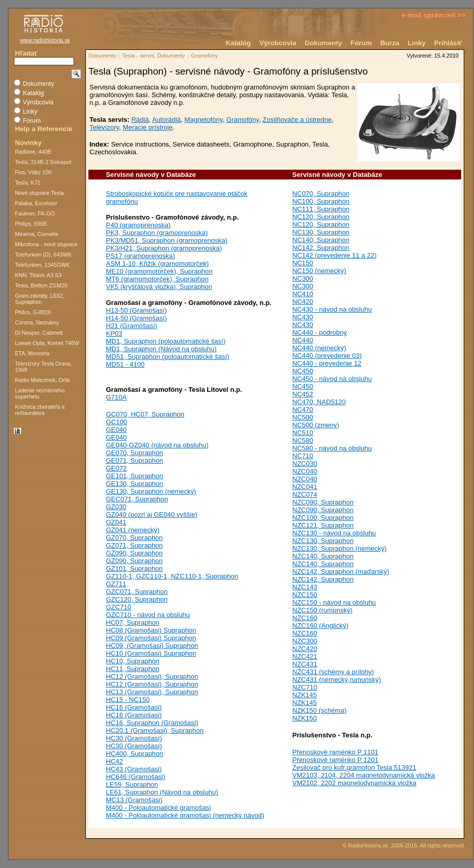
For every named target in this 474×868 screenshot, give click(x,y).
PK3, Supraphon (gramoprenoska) (157, 233)
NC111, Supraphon (321, 209)
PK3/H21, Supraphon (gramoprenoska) (164, 248)
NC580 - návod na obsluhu (332, 448)
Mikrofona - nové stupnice (46, 244)
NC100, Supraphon (321, 201)
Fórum (361, 43)
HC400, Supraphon (134, 754)
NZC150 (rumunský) (323, 610)
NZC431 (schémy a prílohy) (333, 672)
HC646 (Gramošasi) (136, 777)
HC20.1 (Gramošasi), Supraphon (155, 730)
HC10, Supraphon (133, 661)
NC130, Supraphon (321, 232)
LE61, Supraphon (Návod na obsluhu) (162, 792)
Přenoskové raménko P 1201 (335, 760)
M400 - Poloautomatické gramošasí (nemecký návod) (185, 815)
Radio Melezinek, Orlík (42, 380)
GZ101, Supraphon (134, 568)
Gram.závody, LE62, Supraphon (40, 299)
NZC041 (305, 487)
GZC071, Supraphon (137, 592)
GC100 (116, 422)
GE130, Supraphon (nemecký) (151, 491)
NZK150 (305, 718)
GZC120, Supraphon (137, 599)
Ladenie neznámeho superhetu (40, 393)
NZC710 (305, 687)
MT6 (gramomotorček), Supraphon (157, 279)
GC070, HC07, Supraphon (145, 414)
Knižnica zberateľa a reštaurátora (40, 410)
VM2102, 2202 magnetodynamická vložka (354, 783)
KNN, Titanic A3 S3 (38, 275)
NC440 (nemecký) (320, 348)
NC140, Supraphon (321, 240)
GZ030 (116, 507)
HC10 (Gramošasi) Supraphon (151, 653)
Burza (390, 43)
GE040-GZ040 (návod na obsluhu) (157, 445)
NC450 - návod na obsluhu (332, 379)
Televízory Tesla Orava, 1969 (43, 367)
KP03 (114, 333)
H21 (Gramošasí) (132, 326)
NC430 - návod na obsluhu (332, 309)
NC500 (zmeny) (316, 425)
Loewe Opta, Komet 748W (47, 343)
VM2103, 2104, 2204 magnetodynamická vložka (364, 775)
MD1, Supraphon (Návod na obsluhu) (161, 349)
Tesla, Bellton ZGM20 (41, 285)
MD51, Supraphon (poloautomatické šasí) (168, 357)
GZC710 (118, 607)
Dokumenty (324, 43)
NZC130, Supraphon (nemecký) (340, 548)
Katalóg (238, 43)
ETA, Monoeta (32, 353)
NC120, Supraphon (321, 217)
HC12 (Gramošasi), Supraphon (152, 676)
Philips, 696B (31, 224)
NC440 (303, 340)
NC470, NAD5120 (319, 402)
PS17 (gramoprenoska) (140, 256)
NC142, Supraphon (321, 248)
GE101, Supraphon (134, 476)
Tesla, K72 (28, 183)
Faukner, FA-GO (35, 213)
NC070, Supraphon (321, 194)
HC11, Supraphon (133, 669)
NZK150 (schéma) (320, 710)
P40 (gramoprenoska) (138, 225)
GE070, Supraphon (134, 453)
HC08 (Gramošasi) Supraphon (151, 630)
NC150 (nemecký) (320, 271)
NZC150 (305, 595)
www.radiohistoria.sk (45, 40)
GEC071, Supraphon (137, 499)
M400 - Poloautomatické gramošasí (158, 808)
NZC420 (305, 649)
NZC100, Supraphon (323, 518)
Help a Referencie (44, 129)
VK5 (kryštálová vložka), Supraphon (159, 287)
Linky (417, 43)
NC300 (303, 278)
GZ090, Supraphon (134, 553)
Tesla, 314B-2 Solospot (43, 162)
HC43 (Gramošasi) (134, 769)
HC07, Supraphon (133, 622)
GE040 (116, 430)
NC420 (303, 302)
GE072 (116, 468)
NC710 (303, 456)
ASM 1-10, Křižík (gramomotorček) (157, 264)
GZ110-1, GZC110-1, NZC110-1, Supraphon (172, 576)
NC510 (303, 433)
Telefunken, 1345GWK (42, 265)
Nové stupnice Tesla (39, 193)
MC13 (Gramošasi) (134, 800)
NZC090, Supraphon (323, 502)
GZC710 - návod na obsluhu (148, 615)
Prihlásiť (448, 43)
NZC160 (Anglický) (321, 626)
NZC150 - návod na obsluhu (334, 602)
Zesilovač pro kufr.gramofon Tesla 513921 (354, 767)
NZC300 (305, 641)
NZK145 (305, 695)
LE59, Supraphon (132, 784)
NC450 (303, 371)
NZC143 (305, 587)
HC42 (114, 761)
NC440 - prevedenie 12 (327, 363)
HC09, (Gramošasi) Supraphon (152, 646)
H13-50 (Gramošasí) (136, 310)
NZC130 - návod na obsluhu (334, 533)
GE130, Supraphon (134, 484)
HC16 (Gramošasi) (134, 707)
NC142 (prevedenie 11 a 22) (335, 255)
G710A (116, 397)
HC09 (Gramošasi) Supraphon (151, 638)
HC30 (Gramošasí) (134, 738)
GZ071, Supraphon (134, 545)
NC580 (303, 440)
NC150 (303, 263)
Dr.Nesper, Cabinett (39, 333)
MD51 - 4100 (125, 364)
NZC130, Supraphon (323, 541)
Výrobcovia (278, 43)
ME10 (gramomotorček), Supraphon (159, 271)
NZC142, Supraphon (323, 579)
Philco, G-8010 (33, 312)
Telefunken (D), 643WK (43, 255)
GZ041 (116, 522)
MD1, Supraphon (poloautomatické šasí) (166, 341)
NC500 (303, 417)
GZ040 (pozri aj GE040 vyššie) (152, 514)
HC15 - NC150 (128, 700)
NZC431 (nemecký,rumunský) (337, 680)
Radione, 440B (33, 152)
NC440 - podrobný (320, 332)
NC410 (303, 294)
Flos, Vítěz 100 (33, 172)
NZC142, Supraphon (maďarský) (341, 572)
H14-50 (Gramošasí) (136, 318)
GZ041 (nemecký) (133, 530)
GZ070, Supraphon (134, 538)
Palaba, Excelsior (36, 203)
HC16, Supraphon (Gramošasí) (152, 723)
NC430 (303, 317)
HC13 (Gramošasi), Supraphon (152, 692)
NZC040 (305, 471)
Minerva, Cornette (37, 234)
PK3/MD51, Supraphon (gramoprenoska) (167, 240)
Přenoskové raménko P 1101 (335, 752)
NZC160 (305, 618)
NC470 (303, 410)
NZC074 (305, 494)
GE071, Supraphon (134, 460)
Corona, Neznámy (37, 322)
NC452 (303, 394)
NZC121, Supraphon (323, 525)
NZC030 (305, 464)
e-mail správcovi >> (433, 15)
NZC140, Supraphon (323, 556)
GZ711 (116, 584)
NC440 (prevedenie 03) (327, 356)
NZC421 (305, 656)
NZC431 (305, 664)
